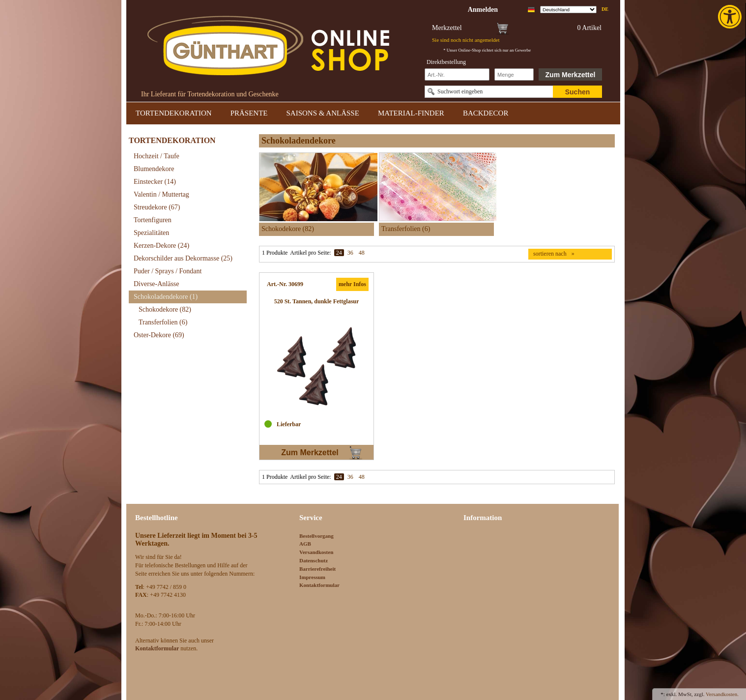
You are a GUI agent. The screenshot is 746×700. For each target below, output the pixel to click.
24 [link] (339, 253)
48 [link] (362, 253)
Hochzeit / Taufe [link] (157, 156)
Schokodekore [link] (165, 309)
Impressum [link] (312, 577)
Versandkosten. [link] (722, 694)
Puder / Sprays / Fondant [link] (168, 271)
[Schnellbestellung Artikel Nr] (457, 74)
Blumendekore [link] (154, 169)
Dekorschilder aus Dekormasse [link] (183, 258)
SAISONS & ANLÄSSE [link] (323, 113)
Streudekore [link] (157, 207)
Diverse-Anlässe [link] (157, 284)
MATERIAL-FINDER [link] (411, 113)
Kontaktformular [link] (319, 585)
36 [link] (350, 253)
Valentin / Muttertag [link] (161, 194)
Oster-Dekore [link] (159, 335)
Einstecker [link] (155, 182)
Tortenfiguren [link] (153, 220)
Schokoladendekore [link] (166, 297)
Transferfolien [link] (163, 322)
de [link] (605, 9)
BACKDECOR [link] (486, 113)
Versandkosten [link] (316, 552)
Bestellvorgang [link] (316, 536)
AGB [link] (305, 544)
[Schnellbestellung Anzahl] (514, 74)
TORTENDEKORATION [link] (174, 113)
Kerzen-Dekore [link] (161, 246)
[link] (731, 17)
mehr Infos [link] (352, 284)
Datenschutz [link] (314, 560)
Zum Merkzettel (571, 75)
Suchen (578, 92)
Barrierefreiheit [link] (317, 569)
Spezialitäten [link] (151, 233)
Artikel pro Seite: (310, 253)
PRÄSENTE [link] (249, 113)
